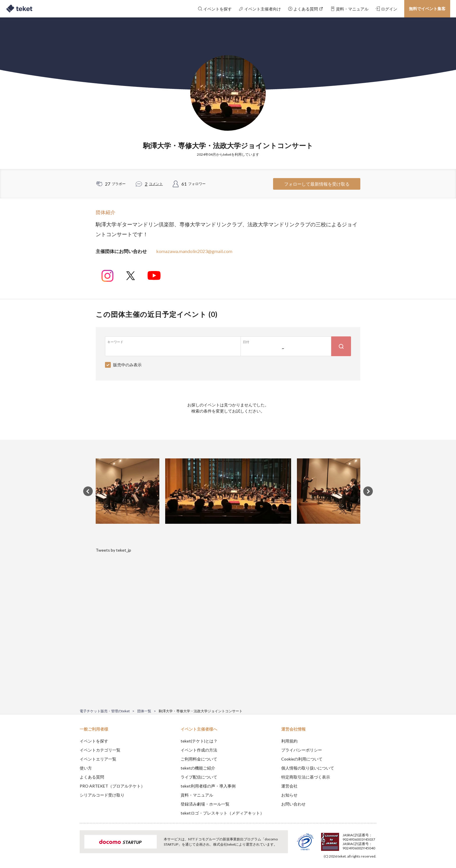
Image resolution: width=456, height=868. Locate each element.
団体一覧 (144, 711)
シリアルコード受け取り (102, 795)
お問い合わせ (293, 804)
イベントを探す (94, 741)
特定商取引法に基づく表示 (306, 777)
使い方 (86, 768)
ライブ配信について (199, 777)
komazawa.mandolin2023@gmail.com (194, 251)
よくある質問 (92, 777)
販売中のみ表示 (127, 365)
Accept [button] (373, 839)
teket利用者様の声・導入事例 (208, 786)
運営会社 (289, 786)
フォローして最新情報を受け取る (317, 184)
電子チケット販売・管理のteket (105, 711)
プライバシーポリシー (302, 750)
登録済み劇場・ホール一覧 (205, 804)
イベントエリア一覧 (98, 759)
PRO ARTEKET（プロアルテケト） (112, 786)
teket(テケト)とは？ (199, 741)
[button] (71, 847)
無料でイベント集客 (427, 9)
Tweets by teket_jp (113, 550)
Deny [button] (343, 839)
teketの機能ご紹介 (198, 768)
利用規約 (289, 741)
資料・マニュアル (197, 795)
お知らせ (289, 795)
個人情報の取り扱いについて (308, 768)
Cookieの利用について (302, 759)
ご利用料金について (199, 759)
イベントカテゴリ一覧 (100, 750)
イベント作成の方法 (199, 750)
